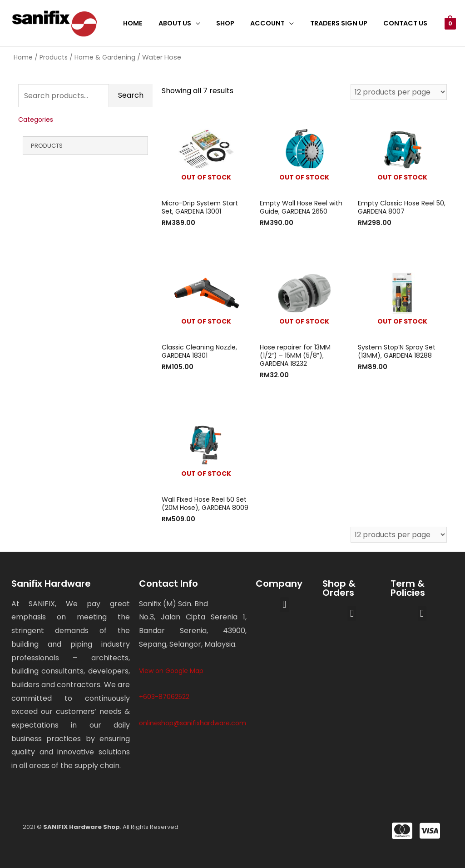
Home (149, 23)
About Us (188, 23)
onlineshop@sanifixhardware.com (193, 723)
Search (131, 96)
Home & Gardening (105, 57)
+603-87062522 (164, 697)
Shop (236, 23)
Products (54, 57)
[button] (284, 605)
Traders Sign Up (343, 23)
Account (275, 23)
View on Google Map (171, 671)
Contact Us (407, 23)
